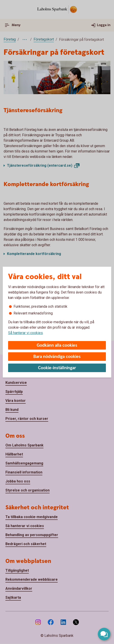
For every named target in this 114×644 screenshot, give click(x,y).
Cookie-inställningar (57, 368)
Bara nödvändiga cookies (57, 357)
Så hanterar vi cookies (25, 333)
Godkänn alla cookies (57, 345)
